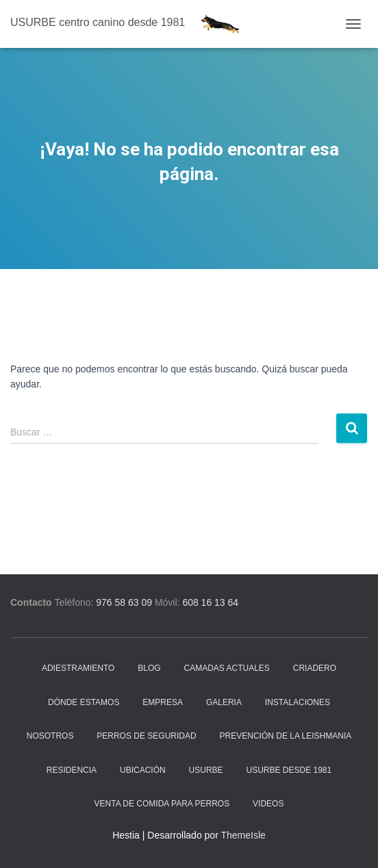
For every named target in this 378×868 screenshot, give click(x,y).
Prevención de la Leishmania (286, 736)
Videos (268, 804)
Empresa (163, 702)
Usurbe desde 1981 (289, 770)
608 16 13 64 (210, 602)
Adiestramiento (78, 668)
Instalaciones (298, 702)
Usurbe (206, 770)
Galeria (224, 702)
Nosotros (50, 736)
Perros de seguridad (146, 736)
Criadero (315, 668)
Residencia (72, 770)
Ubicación (143, 770)
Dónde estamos (84, 702)
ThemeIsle (243, 835)
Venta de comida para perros (162, 804)
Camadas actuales (227, 668)
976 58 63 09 (124, 602)
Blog (149, 668)
